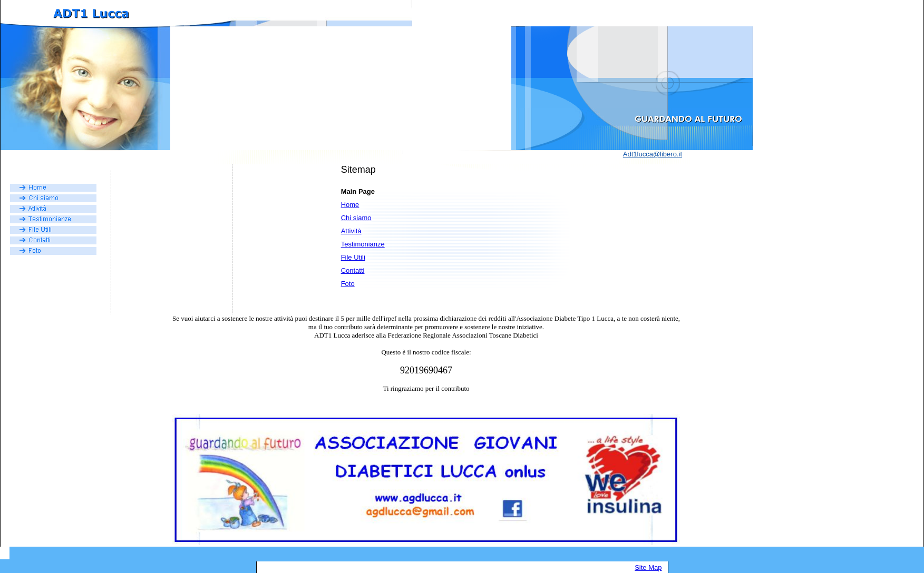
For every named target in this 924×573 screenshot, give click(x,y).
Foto (348, 284)
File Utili (353, 257)
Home (350, 205)
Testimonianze (363, 244)
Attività (351, 231)
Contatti (353, 270)
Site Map (648, 567)
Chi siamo (356, 218)
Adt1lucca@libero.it (653, 154)
